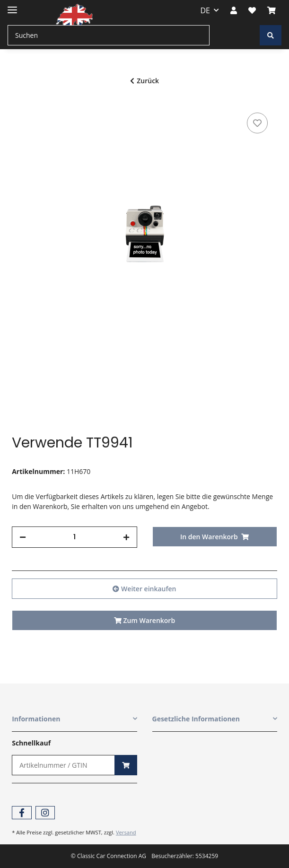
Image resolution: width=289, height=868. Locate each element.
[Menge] (74, 537)
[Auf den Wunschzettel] (257, 123)
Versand (126, 832)
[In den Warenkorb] (215, 537)
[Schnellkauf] (63, 765)
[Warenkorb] (271, 10)
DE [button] (206, 10)
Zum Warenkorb (144, 620)
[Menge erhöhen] (126, 537)
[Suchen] (109, 35)
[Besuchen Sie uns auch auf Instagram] (45, 813)
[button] (234, 10)
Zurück (144, 81)
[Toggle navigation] (12, 6)
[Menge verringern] (23, 537)
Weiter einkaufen (144, 589)
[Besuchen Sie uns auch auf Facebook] (22, 813)
